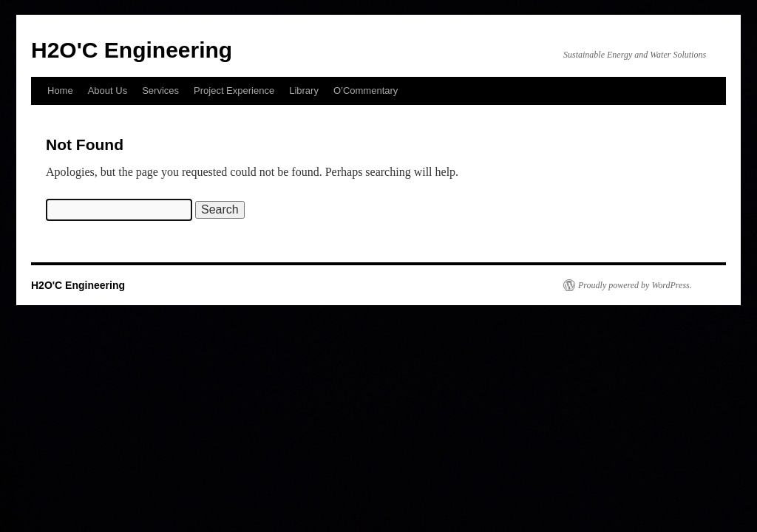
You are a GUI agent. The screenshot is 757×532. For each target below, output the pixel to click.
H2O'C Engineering (132, 50)
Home (60, 91)
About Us (108, 91)
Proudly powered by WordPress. (635, 285)
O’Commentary (366, 91)
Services (160, 91)
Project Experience (234, 91)
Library (304, 91)
